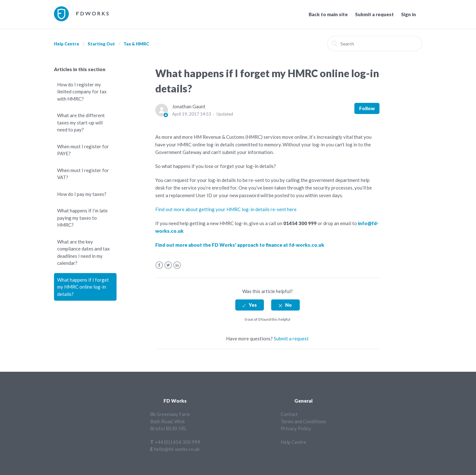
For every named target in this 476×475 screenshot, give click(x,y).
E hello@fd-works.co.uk (175, 449)
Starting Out (101, 44)
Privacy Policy (296, 428)
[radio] (250, 305)
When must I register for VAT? (83, 174)
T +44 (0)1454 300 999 (175, 442)
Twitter (168, 265)
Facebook (159, 265)
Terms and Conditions (303, 421)
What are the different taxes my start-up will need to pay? (81, 122)
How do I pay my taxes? (82, 194)
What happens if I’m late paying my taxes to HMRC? (82, 218)
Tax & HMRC (136, 44)
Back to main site (328, 14)
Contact (289, 414)
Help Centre (67, 44)
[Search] (375, 43)
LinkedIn (177, 265)
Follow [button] (367, 108)
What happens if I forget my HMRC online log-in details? (83, 287)
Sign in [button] (409, 14)
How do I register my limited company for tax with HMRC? (82, 92)
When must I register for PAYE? (83, 150)
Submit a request (374, 14)
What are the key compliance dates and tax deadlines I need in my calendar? (84, 252)
